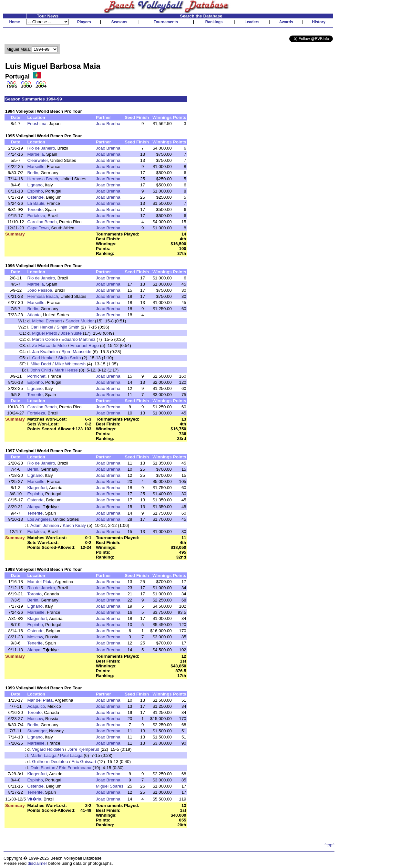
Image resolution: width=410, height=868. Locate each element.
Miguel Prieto (45, 333)
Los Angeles (39, 519)
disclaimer (37, 863)
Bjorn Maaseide (76, 352)
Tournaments (166, 22)
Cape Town (38, 228)
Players (84, 22)
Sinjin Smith (68, 327)
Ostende (35, 197)
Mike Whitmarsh (70, 364)
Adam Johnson (45, 525)
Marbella (35, 154)
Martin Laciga (44, 755)
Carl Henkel (42, 327)
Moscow (35, 637)
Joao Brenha (108, 124)
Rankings (214, 22)
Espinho (35, 191)
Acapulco (36, 706)
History (319, 22)
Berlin (33, 173)
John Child (41, 370)
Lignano (35, 185)
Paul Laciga (71, 755)
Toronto (34, 594)
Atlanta (34, 315)
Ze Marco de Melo (49, 345)
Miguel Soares (110, 786)
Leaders (252, 22)
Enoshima (37, 124)
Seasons (119, 22)
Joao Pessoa (40, 290)
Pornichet (36, 376)
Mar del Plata (40, 582)
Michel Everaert (47, 321)
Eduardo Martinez (78, 339)
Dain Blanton (43, 768)
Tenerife (35, 209)
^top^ (329, 845)
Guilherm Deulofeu (50, 762)
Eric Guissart (84, 762)
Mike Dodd (41, 364)
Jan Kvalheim (45, 352)
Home (14, 22)
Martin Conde (45, 339)
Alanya (34, 507)
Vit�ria (34, 799)
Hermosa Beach (43, 179)
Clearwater (37, 160)
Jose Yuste (71, 333)
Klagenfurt (37, 488)
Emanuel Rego (85, 345)
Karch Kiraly (74, 525)
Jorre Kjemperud (83, 749)
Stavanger (37, 731)
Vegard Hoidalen (48, 749)
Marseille (36, 167)
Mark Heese (66, 370)
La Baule (36, 203)
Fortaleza (36, 216)
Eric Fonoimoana (75, 768)
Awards (286, 22)
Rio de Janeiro (41, 148)
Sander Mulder (80, 321)
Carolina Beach (42, 222)
